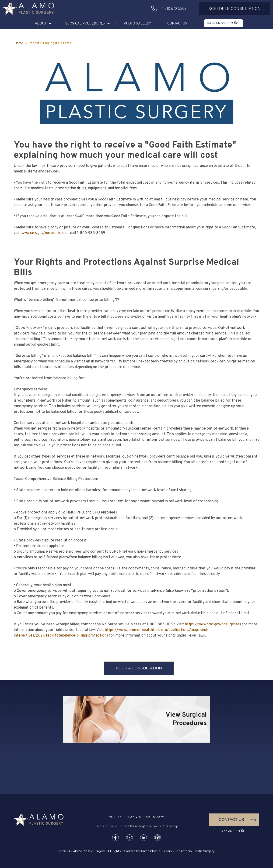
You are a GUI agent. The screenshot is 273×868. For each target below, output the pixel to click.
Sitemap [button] (172, 826)
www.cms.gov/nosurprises (43, 233)
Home (19, 43)
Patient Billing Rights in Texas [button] (140, 826)
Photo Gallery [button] (137, 24)
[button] (28, 9)
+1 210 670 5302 (173, 9)
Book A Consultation (139, 668)
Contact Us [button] (177, 24)
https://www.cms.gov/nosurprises (213, 624)
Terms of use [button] (104, 826)
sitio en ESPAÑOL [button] (234, 831)
